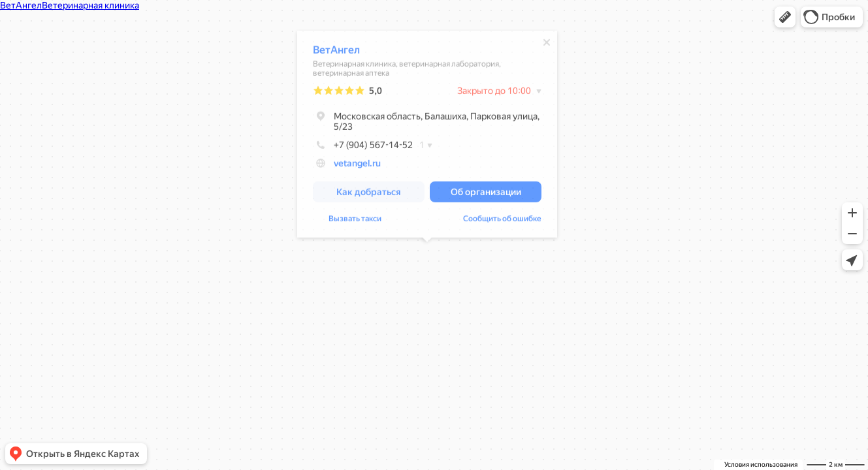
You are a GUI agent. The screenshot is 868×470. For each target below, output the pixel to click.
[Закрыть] (547, 44)
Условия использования (761, 464)
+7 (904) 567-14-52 (363, 147)
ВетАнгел (336, 52)
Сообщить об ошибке (502, 221)
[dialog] (427, 136)
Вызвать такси (355, 221)
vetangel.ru (357, 165)
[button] (785, 17)
